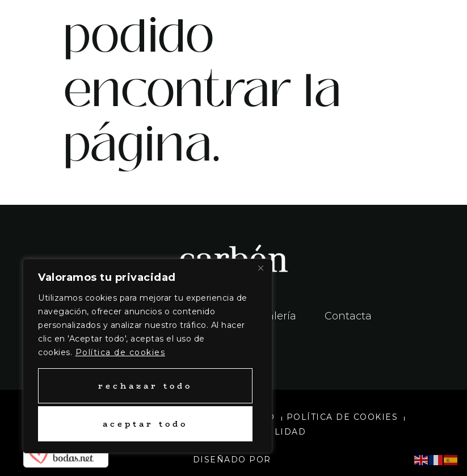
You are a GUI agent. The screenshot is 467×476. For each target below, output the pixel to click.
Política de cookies (121, 352)
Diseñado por (234, 460)
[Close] (260, 268)
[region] (148, 356)
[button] (351, 26)
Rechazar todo (145, 386)
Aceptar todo (145, 424)
